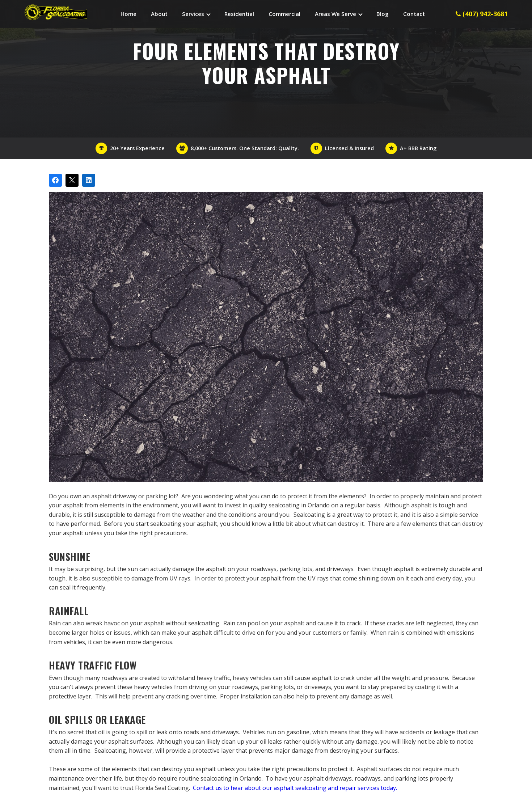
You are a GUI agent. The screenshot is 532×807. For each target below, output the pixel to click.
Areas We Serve (335, 14)
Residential (239, 14)
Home (128, 14)
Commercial (284, 14)
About (159, 14)
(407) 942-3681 (482, 14)
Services (193, 14)
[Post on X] (72, 180)
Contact (414, 14)
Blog (383, 14)
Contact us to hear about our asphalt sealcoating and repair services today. (295, 788)
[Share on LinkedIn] (89, 180)
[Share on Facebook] (55, 180)
